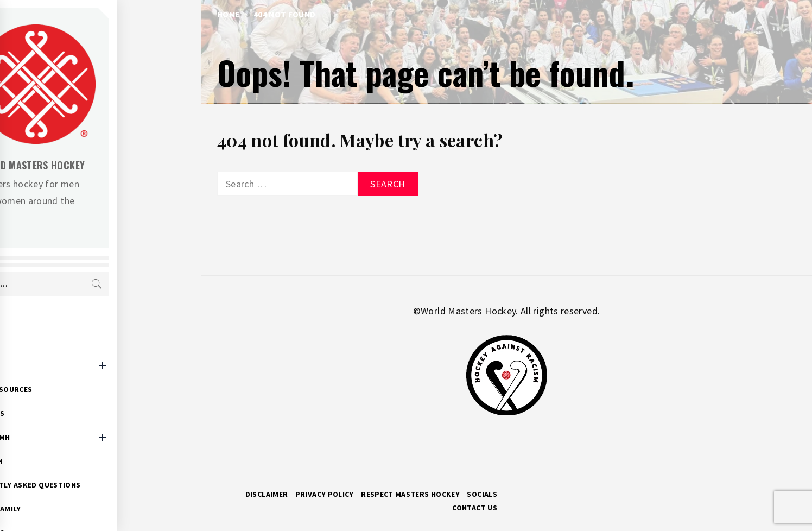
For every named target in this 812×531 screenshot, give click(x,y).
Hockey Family (77, 492)
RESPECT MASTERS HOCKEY (410, 494)
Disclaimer (267, 494)
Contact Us (475, 508)
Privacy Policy (325, 494)
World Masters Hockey (114, 165)
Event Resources (82, 372)
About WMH (71, 420)
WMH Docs (68, 516)
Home (59, 325)
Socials (482, 494)
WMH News (68, 396)
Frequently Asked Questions (106, 468)
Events (62, 349)
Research (67, 444)
